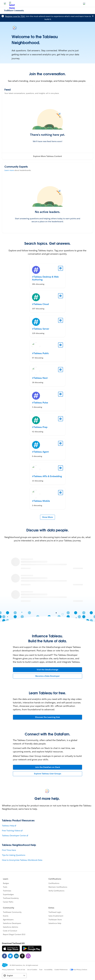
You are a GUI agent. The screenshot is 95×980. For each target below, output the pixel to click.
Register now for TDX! (15, 16)
